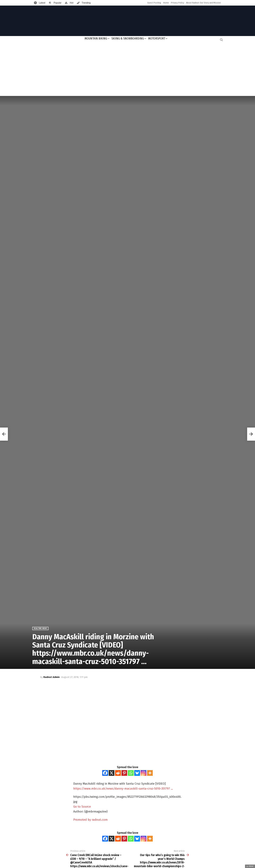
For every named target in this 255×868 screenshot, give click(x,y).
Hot (71, 3)
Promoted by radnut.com (90, 820)
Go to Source (82, 807)
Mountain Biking (96, 38)
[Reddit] (118, 773)
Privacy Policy (177, 3)
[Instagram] (143, 773)
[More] (150, 773)
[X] (112, 773)
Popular (57, 3)
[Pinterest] (124, 773)
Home (166, 3)
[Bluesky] (137, 773)
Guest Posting (154, 3)
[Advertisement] (128, 70)
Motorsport (157, 38)
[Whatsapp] (131, 773)
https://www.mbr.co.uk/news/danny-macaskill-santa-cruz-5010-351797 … (123, 789)
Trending (86, 3)
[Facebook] (105, 773)
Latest (42, 3)
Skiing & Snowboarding (128, 38)
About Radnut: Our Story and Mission (203, 3)
